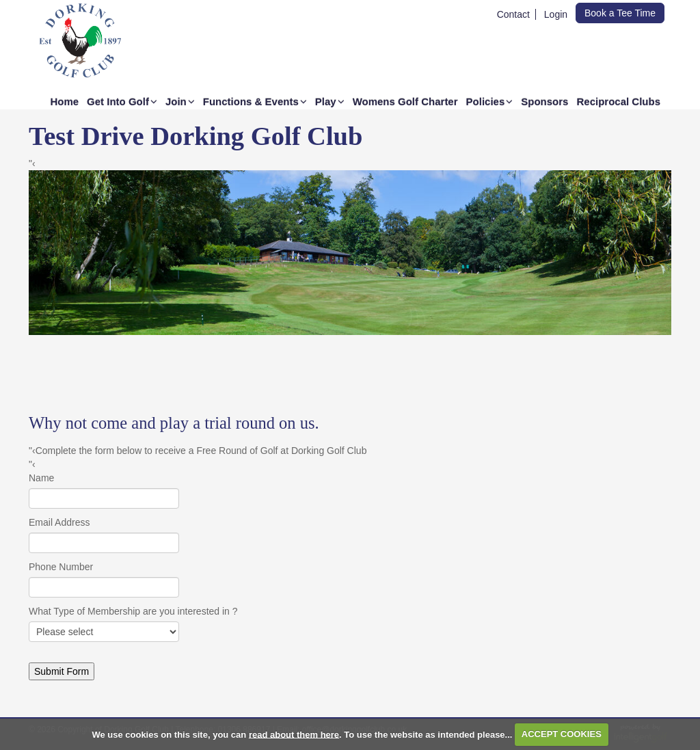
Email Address (59, 522)
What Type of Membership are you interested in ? (133, 611)
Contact (513, 14)
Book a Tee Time (620, 13)
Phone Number (61, 567)
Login (556, 14)
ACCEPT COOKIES (562, 734)
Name (41, 478)
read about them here (294, 734)
